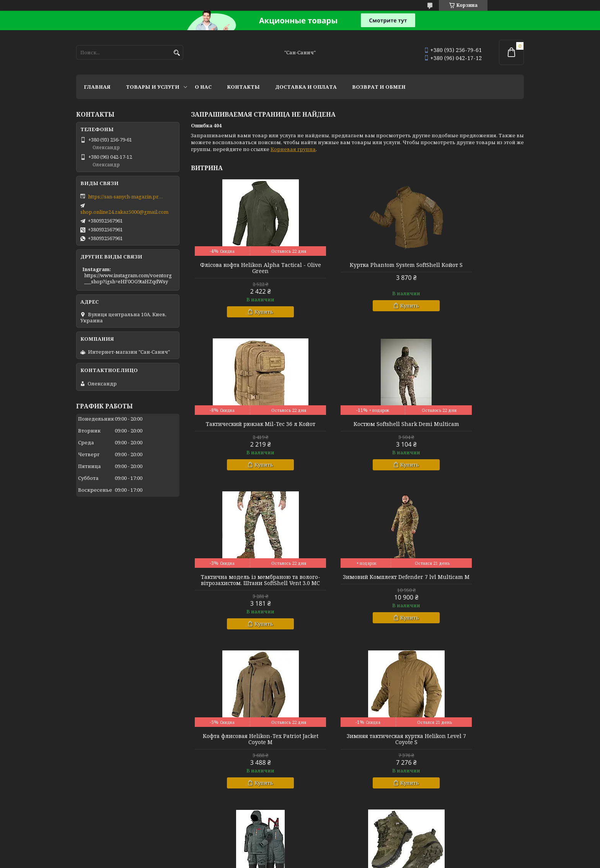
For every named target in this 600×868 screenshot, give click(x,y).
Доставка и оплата (306, 87)
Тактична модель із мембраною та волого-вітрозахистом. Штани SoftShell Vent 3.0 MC (357, 430)
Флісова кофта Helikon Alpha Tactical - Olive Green (244, 268)
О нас (203, 87)
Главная (97, 87)
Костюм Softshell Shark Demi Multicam (244, 427)
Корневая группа (293, 149)
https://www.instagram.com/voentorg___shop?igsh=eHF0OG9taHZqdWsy (128, 278)
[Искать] (177, 53)
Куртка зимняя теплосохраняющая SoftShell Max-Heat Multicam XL (357, 751)
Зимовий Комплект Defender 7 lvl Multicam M (471, 427)
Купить (248, 312)
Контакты (243, 87)
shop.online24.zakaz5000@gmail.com (124, 212)
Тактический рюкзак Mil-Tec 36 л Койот (470, 268)
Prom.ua (338, 847)
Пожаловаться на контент (298, 861)
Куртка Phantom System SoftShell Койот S (357, 268)
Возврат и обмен (379, 87)
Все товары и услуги (490, 825)
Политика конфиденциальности (376, 861)
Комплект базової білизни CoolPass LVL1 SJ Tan (470, 751)
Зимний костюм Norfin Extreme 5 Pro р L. (471, 592)
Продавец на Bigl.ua (300, 854)
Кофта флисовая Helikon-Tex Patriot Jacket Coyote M (244, 592)
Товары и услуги (153, 87)
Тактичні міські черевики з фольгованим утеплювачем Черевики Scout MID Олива (244, 754)
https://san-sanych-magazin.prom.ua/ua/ (126, 197)
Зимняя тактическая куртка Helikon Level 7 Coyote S (357, 592)
